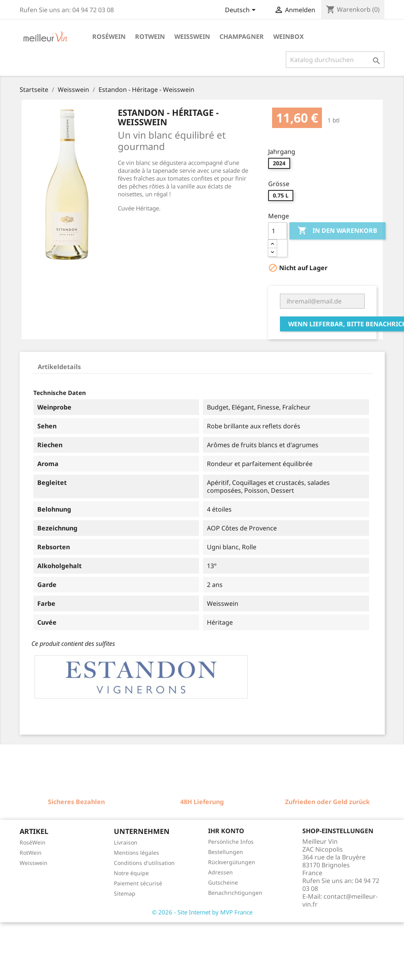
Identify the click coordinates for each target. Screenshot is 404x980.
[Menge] (278, 231)
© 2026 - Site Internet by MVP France (202, 912)
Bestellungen (226, 852)
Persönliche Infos (231, 842)
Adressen (220, 872)
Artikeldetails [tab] (59, 367)
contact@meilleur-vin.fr (340, 900)
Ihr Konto (226, 831)
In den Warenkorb (337, 231)
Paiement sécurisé (138, 883)
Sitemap (125, 893)
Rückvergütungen (232, 862)
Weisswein (192, 37)
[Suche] (335, 60)
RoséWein (33, 842)
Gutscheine (223, 882)
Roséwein (109, 37)
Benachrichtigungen (235, 893)
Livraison (126, 842)
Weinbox (289, 37)
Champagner (242, 37)
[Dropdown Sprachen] (242, 11)
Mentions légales (136, 853)
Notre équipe (131, 873)
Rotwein (150, 37)
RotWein (31, 853)
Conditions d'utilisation (144, 863)
